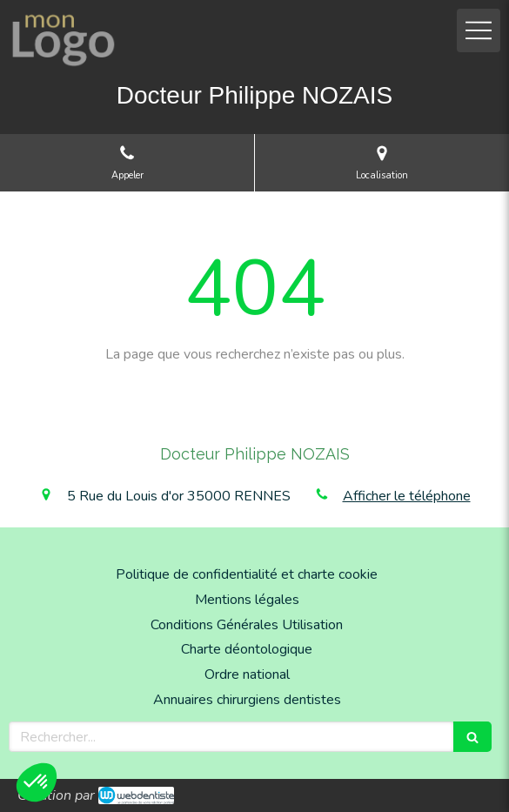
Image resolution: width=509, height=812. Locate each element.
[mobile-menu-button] (479, 30)
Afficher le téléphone (407, 496)
